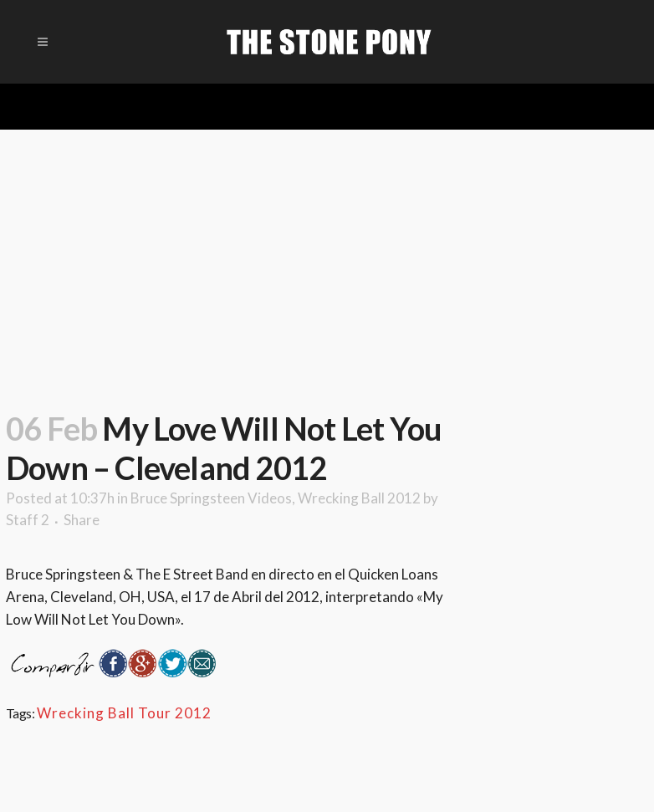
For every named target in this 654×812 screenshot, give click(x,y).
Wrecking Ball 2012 (359, 498)
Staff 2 (28, 520)
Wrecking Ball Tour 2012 (124, 713)
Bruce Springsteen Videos (211, 498)
